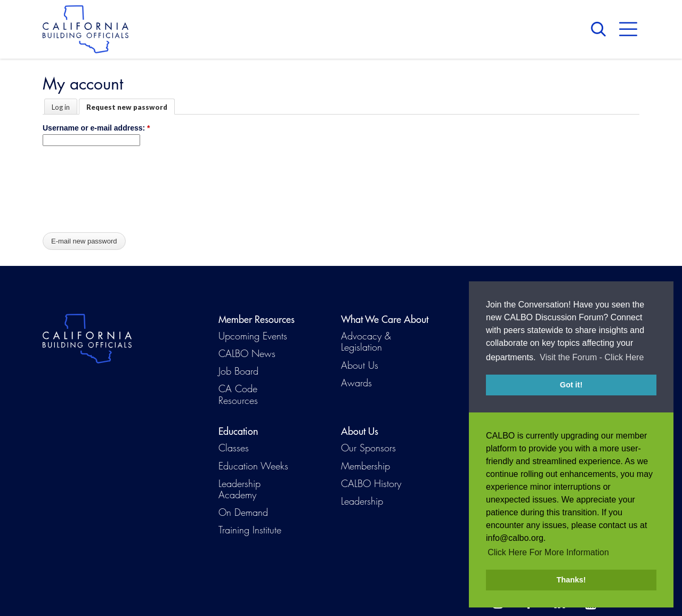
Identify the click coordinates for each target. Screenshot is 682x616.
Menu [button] (628, 29)
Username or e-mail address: (96, 128)
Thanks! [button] (571, 580)
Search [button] (601, 29)
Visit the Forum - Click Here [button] (592, 357)
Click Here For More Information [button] (548, 552)
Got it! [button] (571, 385)
